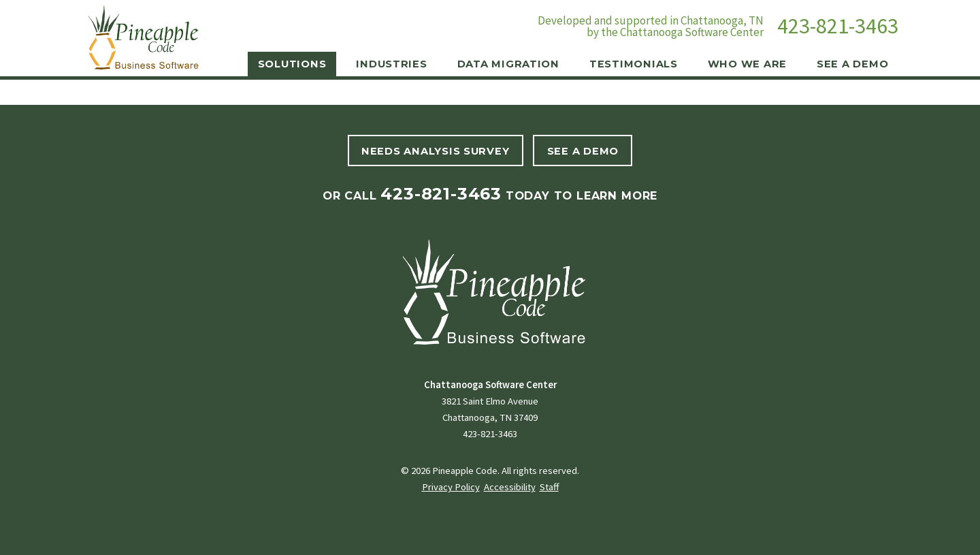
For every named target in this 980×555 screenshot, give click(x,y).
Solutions (292, 64)
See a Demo (852, 64)
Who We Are (747, 64)
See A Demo (583, 151)
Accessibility (510, 487)
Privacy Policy (451, 487)
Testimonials (634, 64)
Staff (549, 487)
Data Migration (508, 64)
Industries (391, 64)
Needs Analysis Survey (435, 151)
